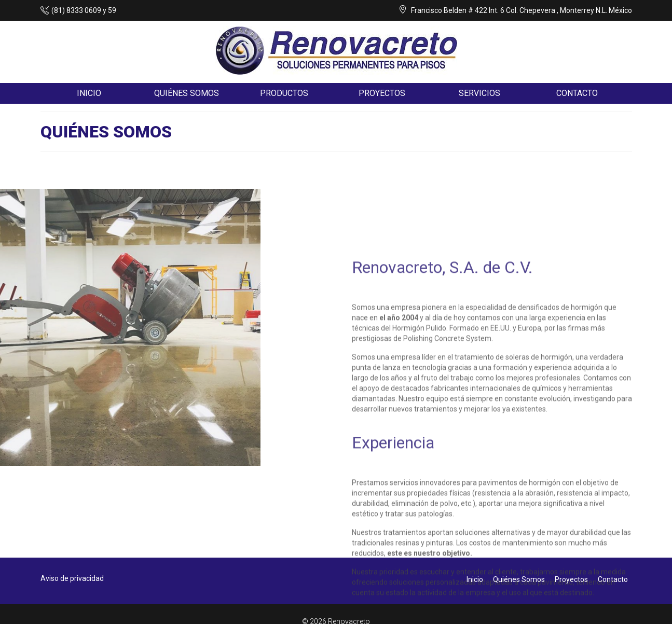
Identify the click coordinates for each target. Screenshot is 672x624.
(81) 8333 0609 (76, 10)
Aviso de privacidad (72, 578)
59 (112, 10)
